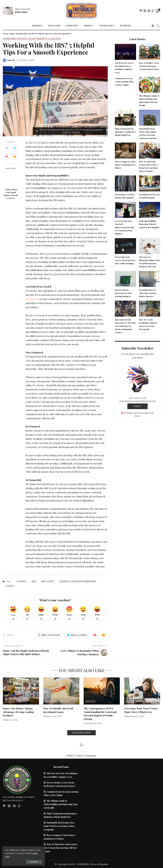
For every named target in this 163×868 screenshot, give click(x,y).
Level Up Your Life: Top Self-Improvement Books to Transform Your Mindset (124, 227)
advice (22, 581)
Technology (13, 701)
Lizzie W (11, 60)
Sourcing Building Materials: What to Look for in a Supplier (149, 224)
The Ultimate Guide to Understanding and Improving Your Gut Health (61, 804)
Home (6, 34)
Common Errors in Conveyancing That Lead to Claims (124, 82)
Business (10, 695)
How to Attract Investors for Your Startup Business (123, 293)
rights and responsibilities (78, 581)
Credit (130, 701)
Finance (22, 39)
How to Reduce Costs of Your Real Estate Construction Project (149, 66)
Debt (138, 701)
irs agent (48, 581)
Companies (10, 39)
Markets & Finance (48, 39)
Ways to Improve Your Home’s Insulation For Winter (125, 165)
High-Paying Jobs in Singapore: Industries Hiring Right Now (125, 132)
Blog (12, 34)
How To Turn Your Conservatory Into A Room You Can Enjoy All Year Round (61, 848)
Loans (32, 39)
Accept (34, 862)
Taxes (10, 586)
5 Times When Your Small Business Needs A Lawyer (11, 194)
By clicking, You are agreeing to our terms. (139, 414)
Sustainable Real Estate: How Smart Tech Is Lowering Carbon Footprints (59, 826)
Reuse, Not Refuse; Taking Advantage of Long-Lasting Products (18, 712)
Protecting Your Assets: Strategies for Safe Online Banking (125, 260)
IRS (34, 581)
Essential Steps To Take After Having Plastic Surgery (148, 293)
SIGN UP (137, 406)
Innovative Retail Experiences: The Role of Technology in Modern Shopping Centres (125, 326)
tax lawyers (32, 299)
